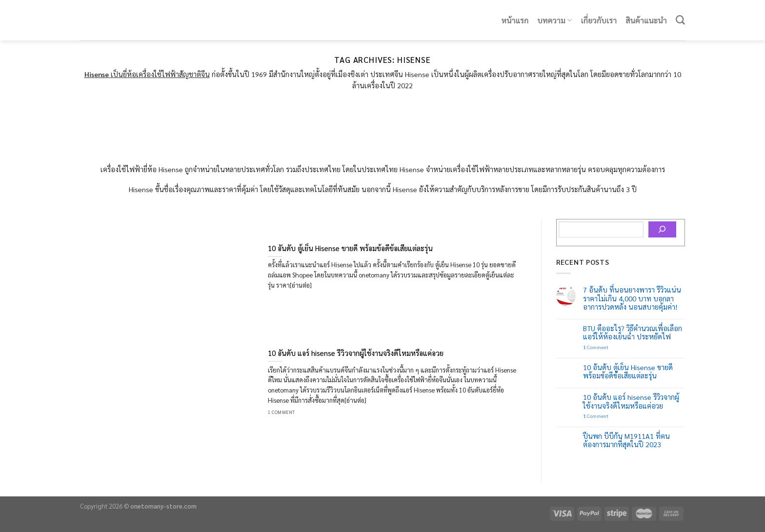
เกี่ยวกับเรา (599, 20)
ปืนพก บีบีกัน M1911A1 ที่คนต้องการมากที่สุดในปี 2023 (626, 440)
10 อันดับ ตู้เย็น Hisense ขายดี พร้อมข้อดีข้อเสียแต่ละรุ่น (628, 372)
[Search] (680, 20)
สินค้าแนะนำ (646, 20)
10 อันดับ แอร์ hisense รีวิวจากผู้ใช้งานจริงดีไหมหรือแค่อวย (631, 401)
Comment (596, 347)
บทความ (555, 20)
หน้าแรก (515, 20)
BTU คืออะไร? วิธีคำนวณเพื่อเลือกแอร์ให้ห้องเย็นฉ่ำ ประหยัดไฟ (633, 333)
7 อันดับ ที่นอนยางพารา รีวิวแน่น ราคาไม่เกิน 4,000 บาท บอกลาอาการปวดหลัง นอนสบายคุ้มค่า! (632, 298)
